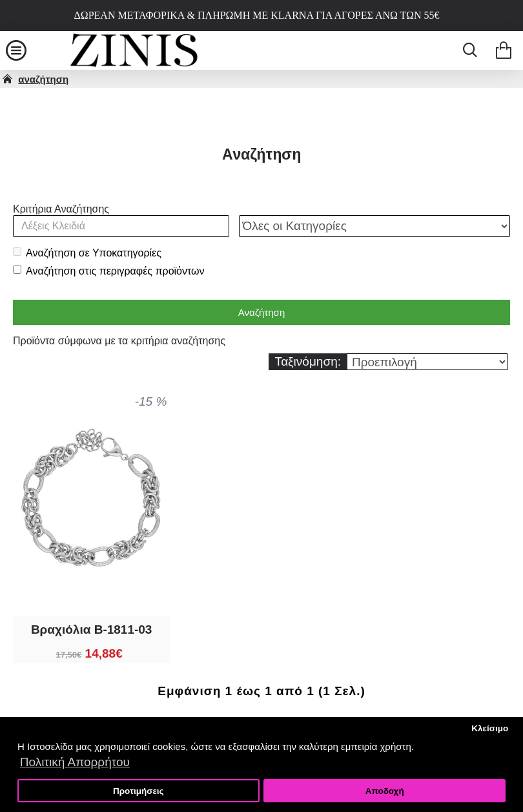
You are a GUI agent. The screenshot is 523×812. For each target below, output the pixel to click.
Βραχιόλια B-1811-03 (92, 630)
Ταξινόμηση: (308, 361)
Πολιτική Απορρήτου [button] (75, 762)
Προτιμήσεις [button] (138, 791)
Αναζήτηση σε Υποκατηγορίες (87, 253)
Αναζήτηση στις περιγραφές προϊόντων (109, 271)
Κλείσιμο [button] (490, 728)
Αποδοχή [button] (385, 791)
